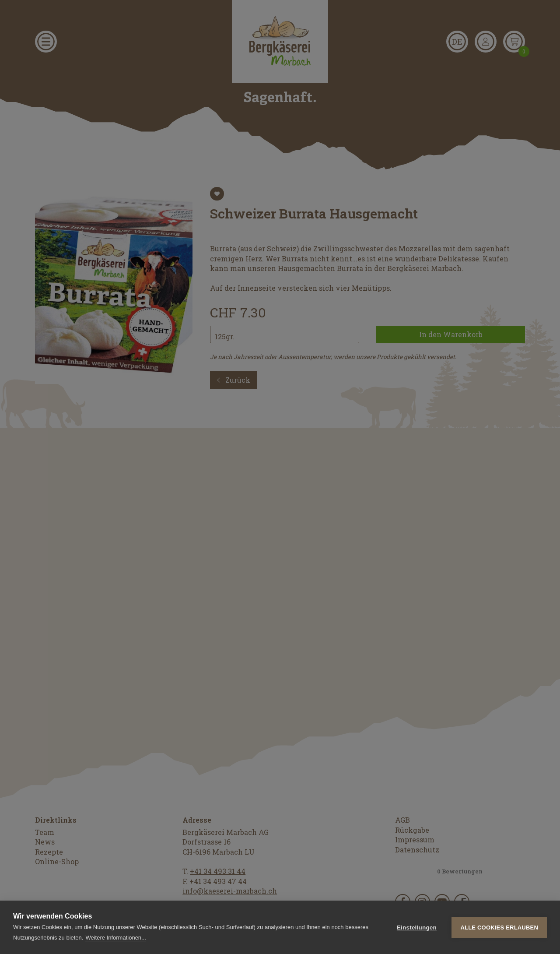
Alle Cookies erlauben (499, 928)
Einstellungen (417, 928)
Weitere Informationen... (116, 938)
